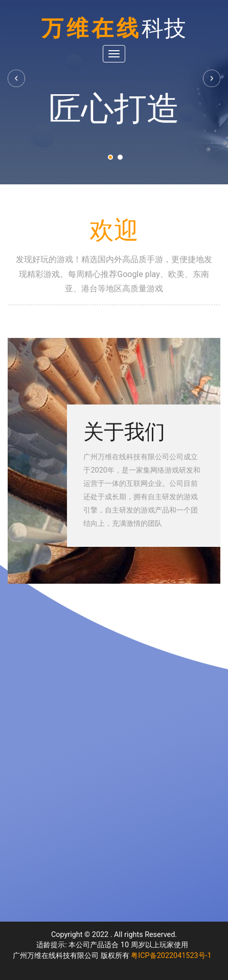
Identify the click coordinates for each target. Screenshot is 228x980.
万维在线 (114, 28)
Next (211, 79)
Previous (17, 79)
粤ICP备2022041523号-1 (171, 956)
